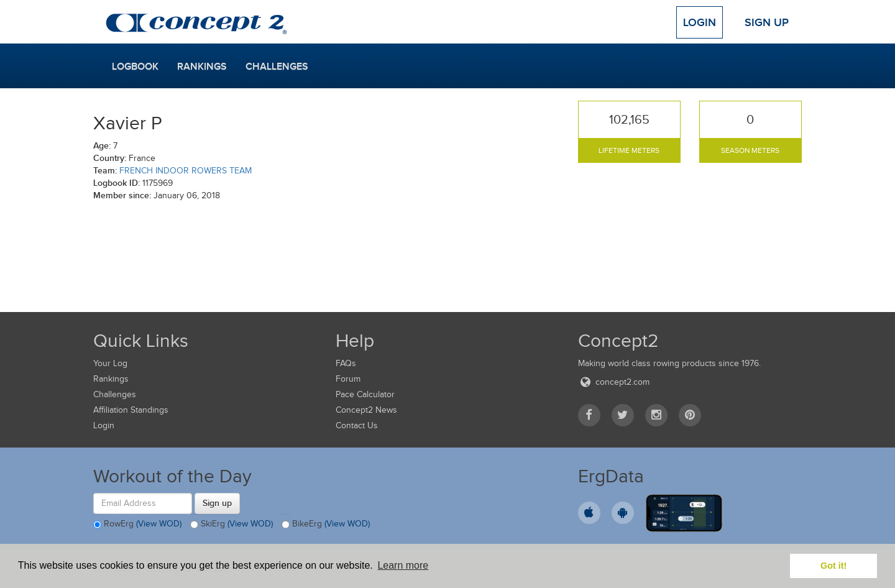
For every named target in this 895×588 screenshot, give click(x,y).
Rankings (202, 67)
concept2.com (614, 382)
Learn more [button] (403, 565)
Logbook (135, 67)
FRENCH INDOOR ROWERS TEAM (186, 171)
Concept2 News (366, 410)
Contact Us (357, 425)
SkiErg (232, 525)
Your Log (110, 363)
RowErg (137, 525)
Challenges (277, 67)
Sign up (217, 503)
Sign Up (767, 22)
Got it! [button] (833, 566)
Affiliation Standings (131, 410)
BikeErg (326, 525)
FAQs (346, 363)
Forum (348, 379)
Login (700, 22)
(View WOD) (159, 524)
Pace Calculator (365, 394)
